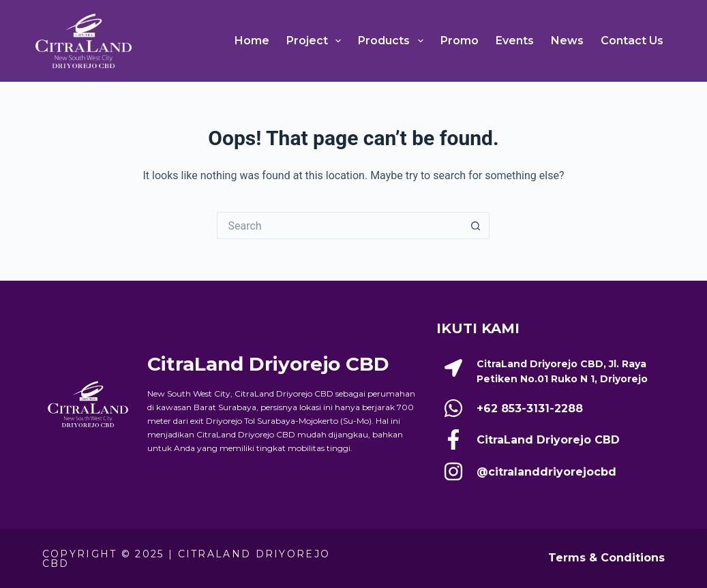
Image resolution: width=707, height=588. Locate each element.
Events (515, 41)
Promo (460, 41)
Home (252, 41)
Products (393, 41)
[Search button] (476, 226)
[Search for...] (340, 226)
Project (316, 41)
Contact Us (632, 41)
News (567, 41)
